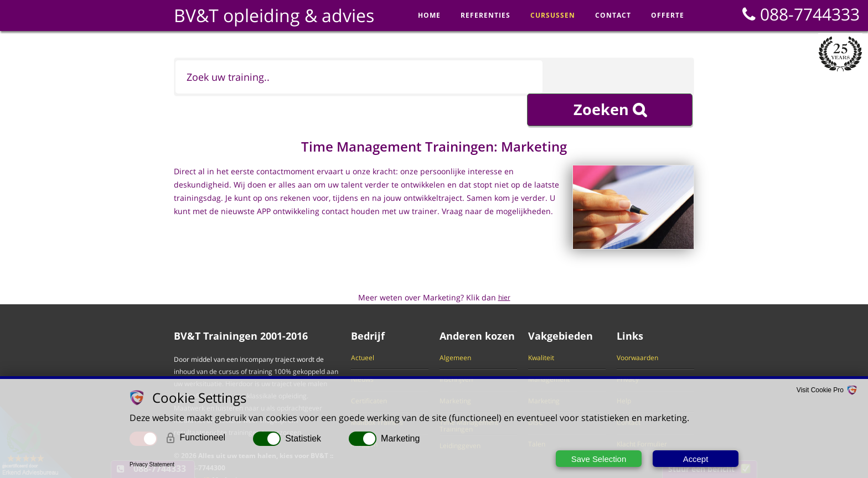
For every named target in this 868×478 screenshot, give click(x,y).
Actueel (363, 330)
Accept (696, 459)
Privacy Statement (152, 464)
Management (549, 352)
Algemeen (455, 330)
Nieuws (362, 352)
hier (504, 270)
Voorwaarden (637, 330)
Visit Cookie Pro (820, 391)
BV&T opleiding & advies (274, 15)
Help (624, 373)
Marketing (455, 373)
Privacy (628, 352)
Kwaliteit (541, 330)
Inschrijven (456, 352)
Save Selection (598, 459)
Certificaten (369, 373)
